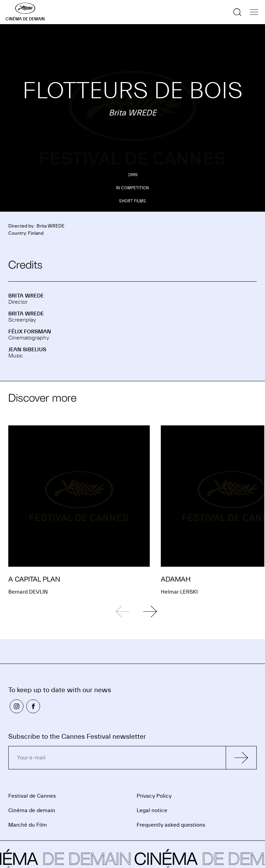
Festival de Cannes (32, 796)
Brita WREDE (26, 296)
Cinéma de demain (32, 810)
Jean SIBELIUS (27, 350)
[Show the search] (237, 12)
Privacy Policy (154, 796)
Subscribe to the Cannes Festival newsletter (77, 736)
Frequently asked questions (171, 825)
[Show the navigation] (254, 12)
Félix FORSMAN (30, 332)
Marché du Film (28, 825)
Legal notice (152, 810)
